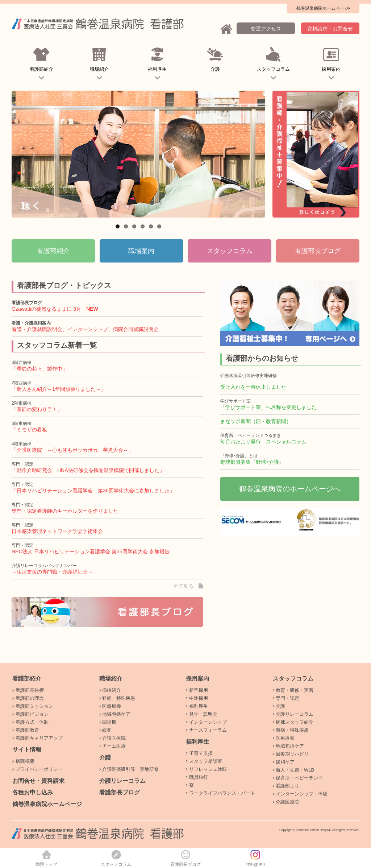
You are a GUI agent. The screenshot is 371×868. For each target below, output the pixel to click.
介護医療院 (113, 738)
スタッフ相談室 (204, 761)
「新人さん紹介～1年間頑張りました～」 (59, 389)
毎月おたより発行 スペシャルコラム (263, 442)
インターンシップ (206, 722)
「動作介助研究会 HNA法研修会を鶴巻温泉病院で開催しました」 (88, 470)
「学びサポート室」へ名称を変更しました (268, 407)
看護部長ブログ (120, 792)
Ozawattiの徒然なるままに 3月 (46, 309)
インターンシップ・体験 (300, 794)
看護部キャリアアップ (37, 738)
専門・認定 (286, 698)
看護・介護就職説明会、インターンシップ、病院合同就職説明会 (85, 329)
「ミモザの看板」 (32, 430)
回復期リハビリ (291, 754)
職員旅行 (197, 777)
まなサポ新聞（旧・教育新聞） (256, 421)
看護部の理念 (28, 698)
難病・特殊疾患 (117, 698)
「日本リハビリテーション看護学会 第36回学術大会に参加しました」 (93, 491)
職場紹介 (99, 65)
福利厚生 (157, 65)
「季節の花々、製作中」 (39, 369)
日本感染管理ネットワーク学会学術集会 (57, 531)
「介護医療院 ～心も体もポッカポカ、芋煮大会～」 (72, 450)
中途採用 (197, 698)
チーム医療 (113, 746)
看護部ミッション (33, 706)
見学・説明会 (202, 714)
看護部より (286, 786)
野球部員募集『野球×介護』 (252, 462)
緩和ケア (284, 762)
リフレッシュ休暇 (206, 769)
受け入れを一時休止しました (253, 387)
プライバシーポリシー (37, 769)
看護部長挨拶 (28, 690)
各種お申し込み (33, 792)
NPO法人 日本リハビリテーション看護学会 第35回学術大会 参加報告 (91, 551)
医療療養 (110, 706)
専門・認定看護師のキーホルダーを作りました (65, 511)
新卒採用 (197, 690)
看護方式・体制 (30, 722)
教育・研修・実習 (293, 690)
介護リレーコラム (122, 781)
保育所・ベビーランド (298, 778)
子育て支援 (199, 753)
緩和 (106, 730)
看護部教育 (26, 730)
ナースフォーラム (206, 730)
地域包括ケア (115, 714)
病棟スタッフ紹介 (293, 722)
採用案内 (331, 65)
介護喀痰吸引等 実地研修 (129, 769)
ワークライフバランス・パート (220, 793)
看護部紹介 (41, 65)
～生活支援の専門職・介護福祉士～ (52, 572)
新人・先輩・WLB (294, 770)
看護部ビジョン (30, 714)
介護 (215, 65)
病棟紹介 (110, 690)
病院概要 (23, 761)
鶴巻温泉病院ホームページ (47, 804)
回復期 (108, 722)
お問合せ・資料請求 (38, 781)
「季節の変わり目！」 (37, 409)
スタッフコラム (273, 65)
